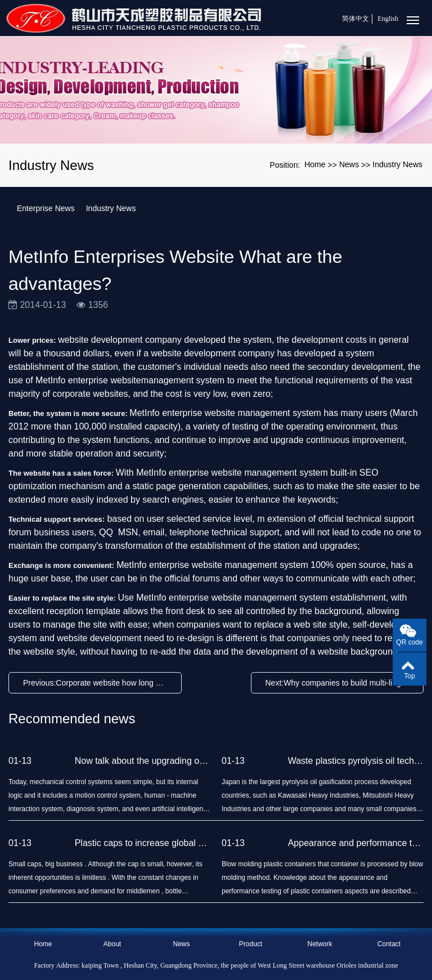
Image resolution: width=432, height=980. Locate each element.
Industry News (397, 164)
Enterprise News (46, 208)
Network (319, 944)
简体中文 (355, 19)
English (388, 19)
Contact (389, 944)
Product (251, 944)
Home (315, 164)
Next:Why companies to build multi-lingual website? (340, 683)
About (112, 944)
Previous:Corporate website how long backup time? (98, 683)
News (349, 164)
